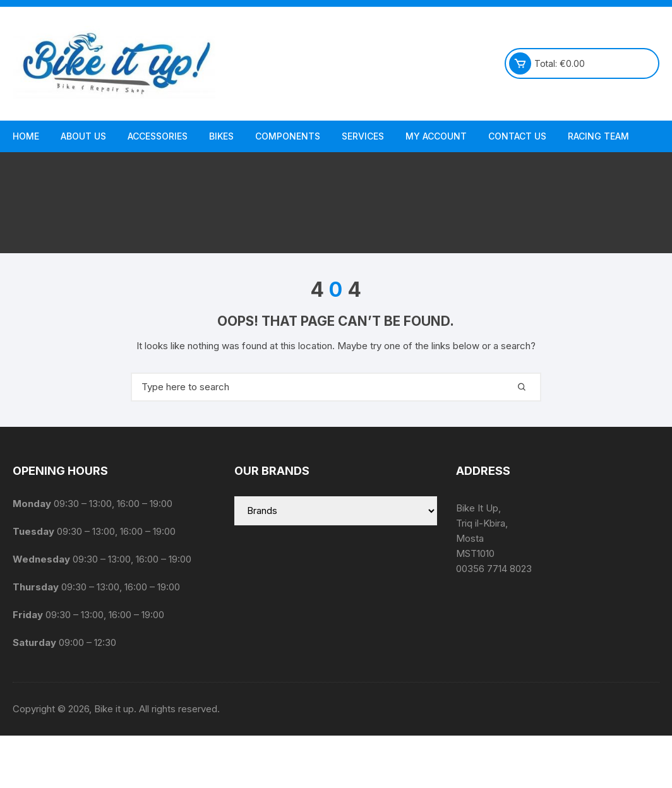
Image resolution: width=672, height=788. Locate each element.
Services (363, 136)
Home (26, 136)
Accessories (158, 136)
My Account (436, 136)
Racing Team (598, 136)
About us (83, 136)
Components (288, 136)
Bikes (221, 136)
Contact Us (517, 136)
